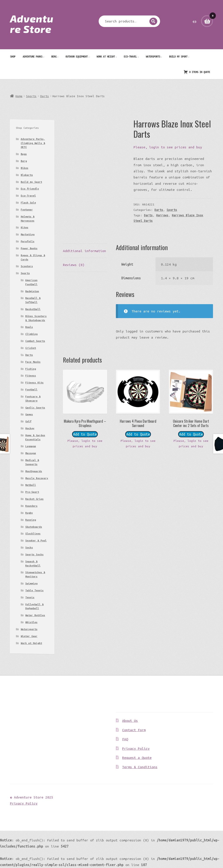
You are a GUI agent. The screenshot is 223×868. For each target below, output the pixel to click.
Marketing (28, 234)
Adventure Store (32, 24)
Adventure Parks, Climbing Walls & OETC (33, 143)
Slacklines (33, 533)
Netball (31, 485)
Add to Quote (85, 434)
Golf (28, 421)
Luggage (31, 446)
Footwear (27, 209)
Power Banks (29, 248)
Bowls (29, 327)
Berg (54, 56)
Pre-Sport (32, 492)
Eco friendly (30, 189)
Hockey (30, 428)
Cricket (31, 348)
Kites (24, 227)
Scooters (27, 266)
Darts (45, 96)
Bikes (24, 168)
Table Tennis (34, 590)
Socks (29, 547)
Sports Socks (34, 554)
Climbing (31, 334)
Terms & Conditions (140, 767)
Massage (31, 453)
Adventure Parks (32, 56)
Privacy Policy (136, 748)
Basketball (33, 309)
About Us (130, 721)
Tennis (30, 597)
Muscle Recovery (37, 478)
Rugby (29, 513)
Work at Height (106, 56)
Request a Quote (137, 758)
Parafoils (28, 241)
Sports (31, 96)
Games (29, 414)
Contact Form (134, 730)
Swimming (31, 583)
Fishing (31, 369)
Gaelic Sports (35, 408)
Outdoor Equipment (76, 56)
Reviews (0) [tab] (74, 265)
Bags (24, 154)
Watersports (153, 56)
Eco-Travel (130, 56)
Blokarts (27, 175)
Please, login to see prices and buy (168, 147)
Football (31, 389)
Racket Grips (34, 499)
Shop (13, 56)
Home (19, 96)
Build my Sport (178, 56)
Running (31, 520)
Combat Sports (35, 341)
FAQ (125, 739)
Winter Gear (29, 636)
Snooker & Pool (36, 540)
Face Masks (33, 362)
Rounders (31, 506)
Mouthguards (34, 471)
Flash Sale (28, 203)
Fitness (31, 376)
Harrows (162, 215)
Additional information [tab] (84, 251)
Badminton (32, 291)
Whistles (31, 622)
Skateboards (34, 527)
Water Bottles (35, 615)
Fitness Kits (34, 382)
